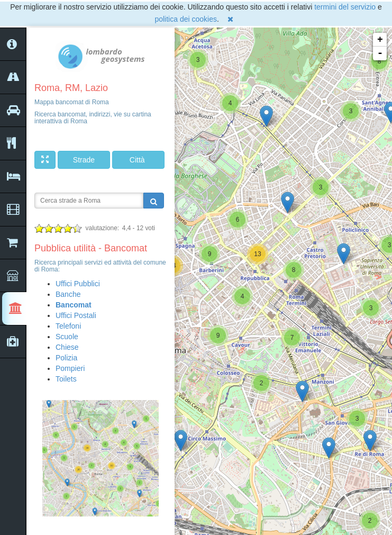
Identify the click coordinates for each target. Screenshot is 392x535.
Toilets (66, 379)
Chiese (67, 347)
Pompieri (70, 368)
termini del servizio (345, 7)
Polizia (66, 358)
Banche (68, 294)
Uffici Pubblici (78, 284)
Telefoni (68, 326)
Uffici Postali (76, 315)
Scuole (67, 337)
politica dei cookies (186, 19)
